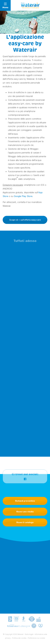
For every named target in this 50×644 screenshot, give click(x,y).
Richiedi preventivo (25, 501)
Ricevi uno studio (25, 512)
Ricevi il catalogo (25, 522)
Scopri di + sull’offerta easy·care (25, 220)
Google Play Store (23, 196)
